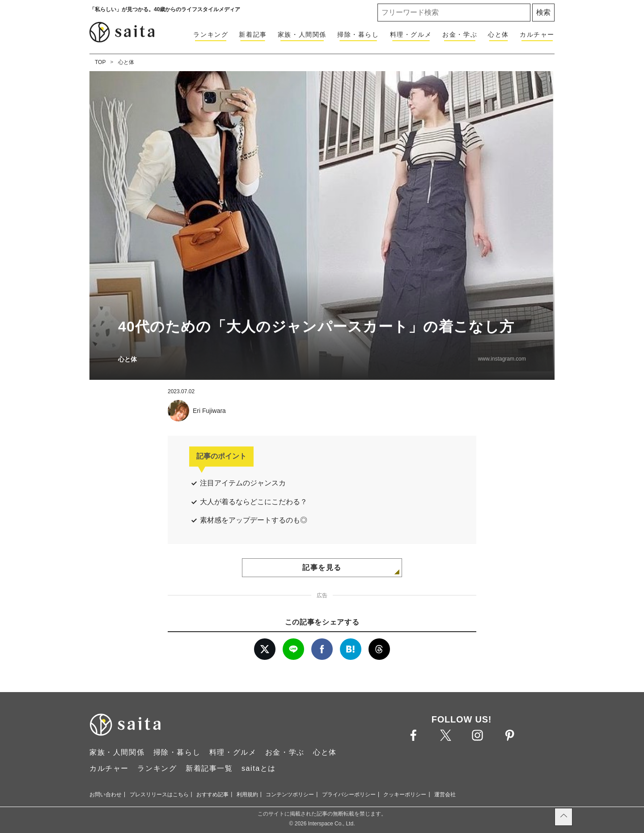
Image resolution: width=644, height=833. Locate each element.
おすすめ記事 (212, 795)
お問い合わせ (106, 795)
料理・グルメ (411, 34)
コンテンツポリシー (290, 795)
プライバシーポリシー (349, 795)
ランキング (211, 34)
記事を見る (322, 567)
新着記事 (253, 34)
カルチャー (537, 34)
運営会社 (445, 795)
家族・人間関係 (302, 34)
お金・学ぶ (460, 34)
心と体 (498, 34)
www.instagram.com (502, 359)
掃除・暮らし (358, 34)
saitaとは (259, 768)
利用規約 (247, 795)
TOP (100, 62)
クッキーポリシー (405, 795)
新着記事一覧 (209, 768)
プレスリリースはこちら (159, 795)
